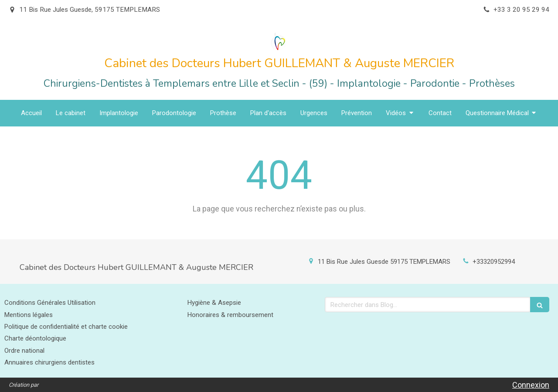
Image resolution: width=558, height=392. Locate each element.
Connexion (531, 385)
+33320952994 (494, 262)
